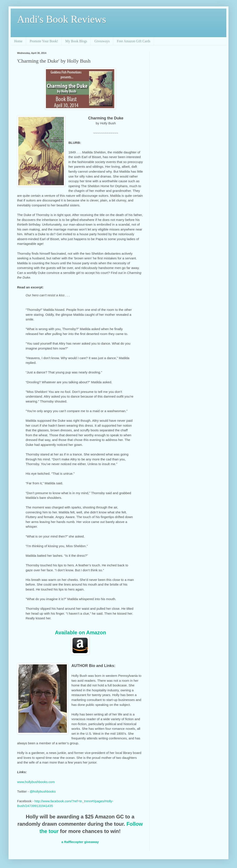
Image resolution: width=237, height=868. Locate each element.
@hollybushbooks (43, 791)
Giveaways (102, 41)
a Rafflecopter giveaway (80, 842)
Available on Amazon (80, 632)
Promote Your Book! (44, 41)
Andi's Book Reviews (62, 19)
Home (18, 41)
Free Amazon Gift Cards (134, 41)
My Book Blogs (76, 41)
